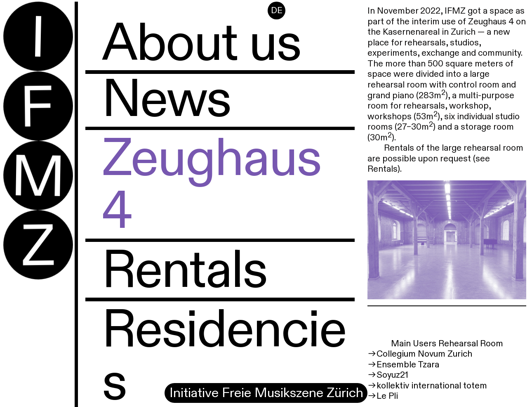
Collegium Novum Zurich (424, 354)
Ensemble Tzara (408, 365)
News (166, 100)
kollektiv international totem (432, 386)
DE (277, 11)
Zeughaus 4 (211, 185)
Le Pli (387, 396)
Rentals (184, 271)
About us (201, 44)
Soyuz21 (392, 375)
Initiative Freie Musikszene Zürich (268, 393)
